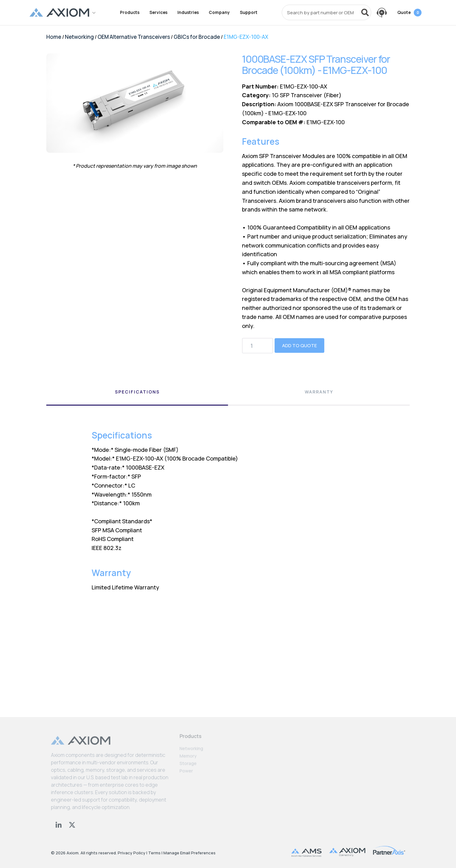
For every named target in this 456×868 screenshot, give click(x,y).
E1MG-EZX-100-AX (246, 37)
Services (158, 12)
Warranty (319, 392)
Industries (188, 12)
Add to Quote (299, 345)
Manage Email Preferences (189, 853)
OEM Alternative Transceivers (134, 37)
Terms (154, 853)
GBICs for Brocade (197, 37)
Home (54, 37)
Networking (79, 37)
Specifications (137, 392)
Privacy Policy (132, 853)
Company (219, 12)
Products (130, 12)
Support (249, 12)
